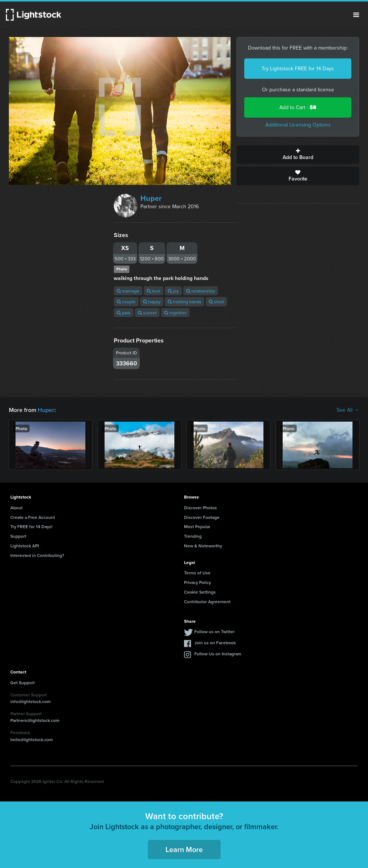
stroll (216, 302)
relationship (201, 291)
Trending (193, 536)
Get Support (23, 683)
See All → (348, 410)
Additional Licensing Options (298, 125)
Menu (356, 15)
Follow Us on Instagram (218, 654)
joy (173, 291)
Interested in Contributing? (37, 555)
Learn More (184, 849)
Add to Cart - (298, 107)
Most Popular (197, 526)
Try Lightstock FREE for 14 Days (298, 69)
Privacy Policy (197, 582)
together (175, 313)
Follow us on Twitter (214, 631)
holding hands (185, 302)
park (124, 313)
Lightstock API (25, 546)
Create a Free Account (33, 517)
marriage (128, 291)
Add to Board (298, 155)
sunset (147, 313)
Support (18, 536)
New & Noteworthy (203, 546)
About (16, 508)
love (154, 291)
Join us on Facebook (215, 643)
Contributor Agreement (207, 602)
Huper (151, 198)
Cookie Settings (200, 592)
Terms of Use (197, 573)
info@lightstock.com (30, 701)
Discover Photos (200, 508)
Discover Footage (202, 517)
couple (126, 302)
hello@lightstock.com (32, 739)
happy (152, 302)
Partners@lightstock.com (35, 720)
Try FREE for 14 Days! (31, 526)
